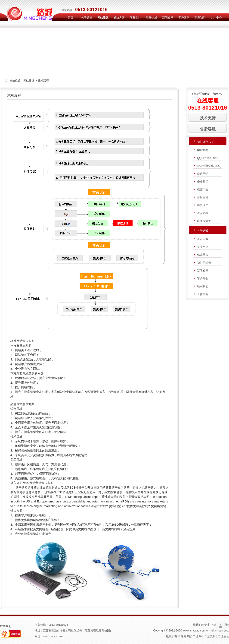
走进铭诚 (203, 239)
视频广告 (203, 189)
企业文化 (203, 247)
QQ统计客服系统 (208, 158)
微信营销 (203, 174)
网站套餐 (203, 150)
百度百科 (203, 197)
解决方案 (119, 18)
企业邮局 (203, 182)
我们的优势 (204, 263)
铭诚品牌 (203, 255)
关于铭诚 (87, 18)
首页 (71, 18)
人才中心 (216, 18)
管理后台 (223, 636)
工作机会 (203, 294)
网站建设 (103, 18)
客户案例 (184, 18)
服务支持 (135, 18)
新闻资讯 (168, 18)
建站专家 (186, 636)
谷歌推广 (203, 205)
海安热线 (152, 18)
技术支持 (208, 118)
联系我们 (200, 18)
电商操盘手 (204, 221)
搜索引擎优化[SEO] (209, 166)
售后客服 (208, 129)
